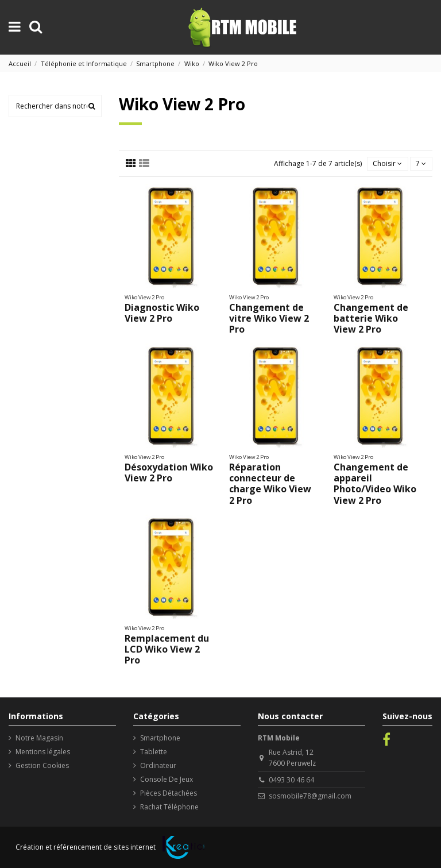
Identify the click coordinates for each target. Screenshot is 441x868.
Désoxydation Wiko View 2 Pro (169, 472)
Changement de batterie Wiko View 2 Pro (371, 318)
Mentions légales (43, 752)
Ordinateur (158, 765)
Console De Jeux (167, 779)
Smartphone (160, 738)
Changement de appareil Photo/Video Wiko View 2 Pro (375, 484)
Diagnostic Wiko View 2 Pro (162, 313)
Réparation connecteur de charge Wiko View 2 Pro (270, 484)
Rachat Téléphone (169, 807)
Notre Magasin (39, 738)
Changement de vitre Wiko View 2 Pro (269, 318)
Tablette (154, 752)
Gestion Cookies (42, 765)
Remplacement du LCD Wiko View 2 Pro (167, 649)
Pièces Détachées (169, 793)
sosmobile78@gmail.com (310, 796)
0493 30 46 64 (291, 780)
